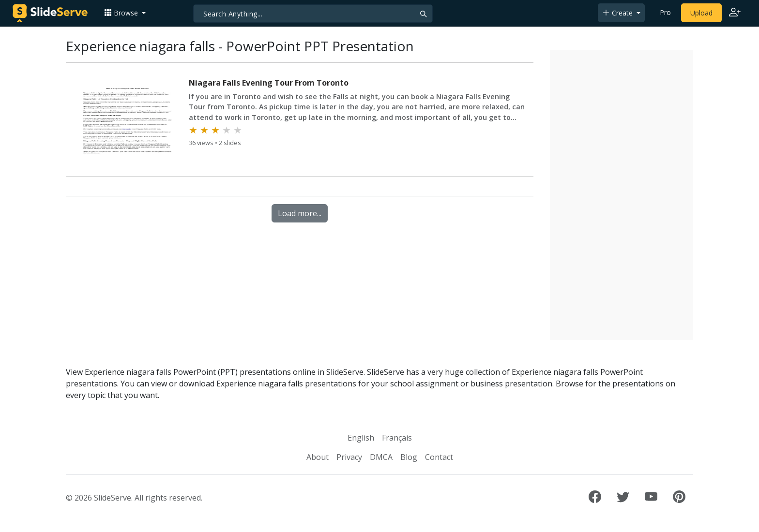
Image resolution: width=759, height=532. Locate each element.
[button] (125, 13)
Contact (439, 457)
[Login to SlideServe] (735, 13)
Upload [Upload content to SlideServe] (701, 13)
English (361, 438)
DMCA (381, 457)
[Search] (313, 14)
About (318, 457)
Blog (409, 457)
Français (397, 438)
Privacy (349, 457)
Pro (665, 12)
